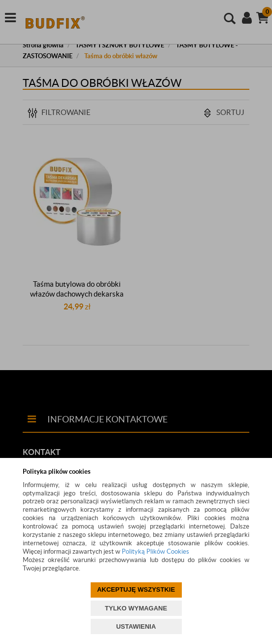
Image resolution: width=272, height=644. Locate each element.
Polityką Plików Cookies (155, 551)
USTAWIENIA (136, 626)
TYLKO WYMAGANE (136, 608)
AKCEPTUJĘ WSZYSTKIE (136, 589)
